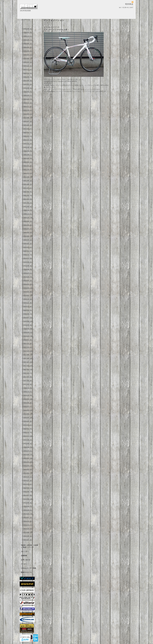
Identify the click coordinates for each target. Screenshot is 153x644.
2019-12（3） (28, 255)
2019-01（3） (28, 295)
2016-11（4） (28, 392)
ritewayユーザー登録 (28, 568)
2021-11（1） (28, 173)
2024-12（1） (28, 66)
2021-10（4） (28, 177)
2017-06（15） (28, 366)
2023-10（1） (28, 110)
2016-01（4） (28, 429)
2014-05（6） (28, 503)
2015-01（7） (28, 473)
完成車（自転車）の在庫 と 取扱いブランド (29, 546)
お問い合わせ (26, 560)
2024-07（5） (28, 84)
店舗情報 (24, 556)
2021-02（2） (28, 207)
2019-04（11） (28, 284)
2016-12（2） (28, 388)
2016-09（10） (28, 399)
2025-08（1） (28, 44)
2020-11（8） (28, 214)
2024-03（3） (28, 95)
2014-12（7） (28, 477)
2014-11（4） (28, 480)
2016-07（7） (28, 406)
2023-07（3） (28, 121)
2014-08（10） (28, 492)
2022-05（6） (28, 158)
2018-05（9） (28, 325)
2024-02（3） (28, 99)
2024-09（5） (28, 77)
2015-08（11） (28, 447)
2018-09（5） (28, 310)
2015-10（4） (28, 440)
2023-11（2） (28, 107)
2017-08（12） (28, 358)
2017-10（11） (28, 351)
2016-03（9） (28, 421)
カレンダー (25, 551)
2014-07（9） (28, 495)
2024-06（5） (28, 88)
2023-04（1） (28, 132)
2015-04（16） (28, 462)
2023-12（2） (28, 103)
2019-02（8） (28, 292)
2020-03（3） (28, 244)
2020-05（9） (28, 236)
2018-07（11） (28, 318)
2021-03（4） (28, 203)
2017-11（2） (28, 347)
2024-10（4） (28, 73)
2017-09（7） (28, 355)
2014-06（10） (28, 499)
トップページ (26, 20)
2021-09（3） (28, 181)
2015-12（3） (28, 432)
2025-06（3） (28, 47)
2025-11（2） (28, 36)
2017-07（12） (28, 362)
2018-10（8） (28, 306)
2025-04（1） (28, 55)
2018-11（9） (28, 303)
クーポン (24, 564)
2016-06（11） (28, 410)
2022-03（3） (28, 166)
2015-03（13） (28, 466)
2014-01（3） (28, 518)
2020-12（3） (28, 210)
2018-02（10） (28, 336)
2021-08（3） (28, 184)
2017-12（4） (28, 343)
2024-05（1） (28, 92)
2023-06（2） (28, 125)
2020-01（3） (28, 251)
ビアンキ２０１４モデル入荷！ (56, 30)
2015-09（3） (28, 443)
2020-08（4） (28, 225)
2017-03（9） (28, 377)
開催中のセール (26, 572)
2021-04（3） (28, 199)
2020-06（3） (28, 232)
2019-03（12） (28, 288)
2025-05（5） (28, 51)
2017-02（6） (28, 381)
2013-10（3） (28, 529)
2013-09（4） (28, 532)
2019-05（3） (28, 281)
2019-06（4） (28, 277)
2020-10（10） (28, 218)
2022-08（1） (28, 155)
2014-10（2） (28, 484)
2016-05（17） (28, 414)
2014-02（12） (28, 514)
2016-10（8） (28, 395)
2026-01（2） (28, 32)
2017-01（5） (28, 384)
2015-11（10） (28, 436)
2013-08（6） (28, 536)
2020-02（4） (28, 247)
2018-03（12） (28, 332)
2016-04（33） (28, 418)
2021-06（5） (28, 192)
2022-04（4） (28, 162)
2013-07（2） (28, 540)
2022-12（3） (28, 140)
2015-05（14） (28, 458)
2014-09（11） (28, 488)
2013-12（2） (28, 521)
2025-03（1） (28, 58)
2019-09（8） (28, 266)
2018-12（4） (28, 299)
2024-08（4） (28, 81)
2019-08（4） (28, 269)
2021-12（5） (28, 169)
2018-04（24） (28, 329)
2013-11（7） (28, 525)
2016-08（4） (28, 403)
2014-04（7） (28, 506)
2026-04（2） (28, 29)
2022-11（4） (28, 144)
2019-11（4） (28, 258)
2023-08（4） (28, 118)
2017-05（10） (28, 369)
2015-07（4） (28, 451)
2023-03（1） (28, 136)
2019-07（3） (28, 273)
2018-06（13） (28, 321)
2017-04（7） (28, 373)
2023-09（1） (28, 114)
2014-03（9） (28, 510)
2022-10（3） (28, 147)
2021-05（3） (28, 195)
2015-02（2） (28, 469)
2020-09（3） (28, 221)
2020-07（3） (28, 229)
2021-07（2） (28, 188)
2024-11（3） (28, 70)
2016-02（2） (28, 425)
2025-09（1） (28, 40)
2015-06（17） (28, 455)
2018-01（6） (28, 340)
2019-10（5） (28, 262)
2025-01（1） (28, 62)
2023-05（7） (28, 129)
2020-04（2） (28, 240)
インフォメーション (28, 24)
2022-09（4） (28, 151)
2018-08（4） (28, 314)
